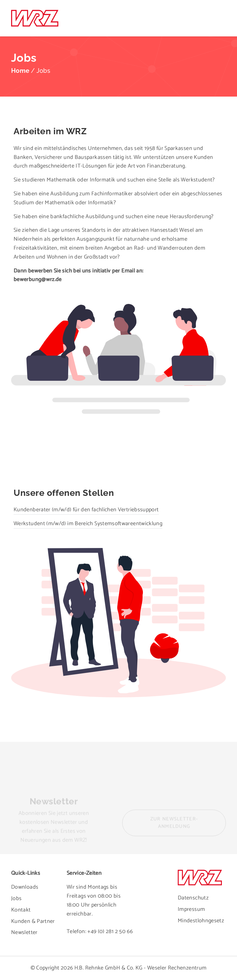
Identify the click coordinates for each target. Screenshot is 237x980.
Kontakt (21, 910)
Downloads (25, 887)
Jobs (16, 899)
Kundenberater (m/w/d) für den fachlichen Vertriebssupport (85, 507)
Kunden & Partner (33, 921)
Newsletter (24, 932)
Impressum (191, 909)
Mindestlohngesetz (201, 921)
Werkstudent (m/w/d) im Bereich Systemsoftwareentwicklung (87, 522)
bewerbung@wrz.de (38, 280)
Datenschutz (193, 898)
